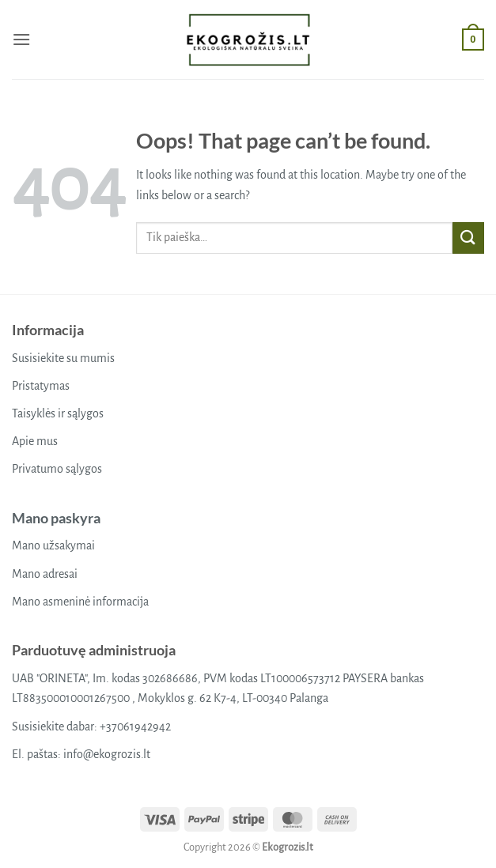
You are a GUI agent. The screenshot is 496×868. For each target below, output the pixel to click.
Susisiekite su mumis (63, 358)
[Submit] (468, 238)
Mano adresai (45, 574)
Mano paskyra (56, 518)
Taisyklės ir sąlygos (58, 413)
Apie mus (35, 441)
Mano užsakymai (53, 545)
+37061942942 (135, 726)
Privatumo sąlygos (57, 469)
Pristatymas (41, 386)
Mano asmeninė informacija (80, 602)
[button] (21, 39)
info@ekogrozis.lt (107, 754)
